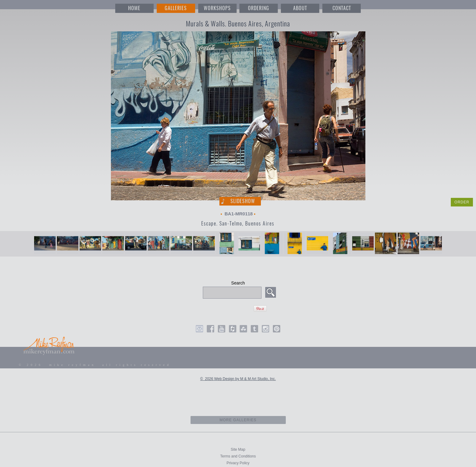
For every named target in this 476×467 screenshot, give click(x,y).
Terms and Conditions (238, 456)
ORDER (462, 202)
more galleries (238, 420)
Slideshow (243, 201)
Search (238, 283)
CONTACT (342, 8)
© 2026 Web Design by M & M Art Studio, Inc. (238, 379)
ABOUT (300, 8)
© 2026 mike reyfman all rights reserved (95, 365)
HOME (134, 8)
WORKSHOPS (217, 8)
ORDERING (259, 8)
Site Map (238, 449)
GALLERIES (176, 8)
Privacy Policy (238, 463)
